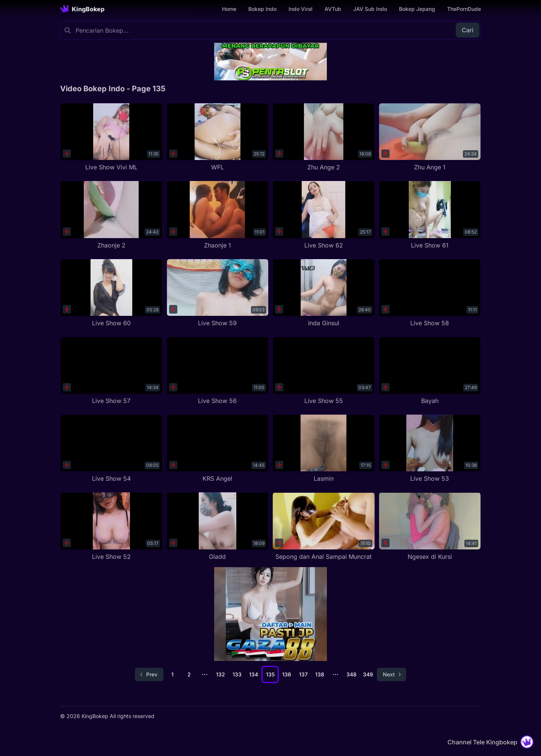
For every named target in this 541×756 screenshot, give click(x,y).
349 (368, 674)
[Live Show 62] (324, 215)
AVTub (333, 9)
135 (270, 674)
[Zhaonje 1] (218, 215)
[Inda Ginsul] (324, 293)
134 (254, 674)
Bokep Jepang (417, 9)
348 (351, 674)
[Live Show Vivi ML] (111, 137)
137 (303, 674)
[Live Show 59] (218, 293)
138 (320, 674)
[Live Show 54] (111, 449)
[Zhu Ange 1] (430, 137)
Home (229, 9)
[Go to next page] (391, 675)
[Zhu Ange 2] (324, 137)
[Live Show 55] (324, 371)
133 (237, 674)
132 (221, 674)
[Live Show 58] (430, 293)
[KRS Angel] (218, 449)
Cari (468, 30)
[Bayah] (430, 371)
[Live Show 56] (218, 371)
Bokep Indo (262, 9)
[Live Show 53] (430, 449)
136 (287, 674)
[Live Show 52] (111, 526)
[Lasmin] (324, 449)
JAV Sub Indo (370, 9)
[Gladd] (218, 526)
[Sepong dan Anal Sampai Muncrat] (324, 526)
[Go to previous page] (149, 675)
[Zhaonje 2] (111, 215)
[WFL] (218, 137)
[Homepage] (82, 9)
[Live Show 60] (111, 293)
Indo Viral (301, 9)
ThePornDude (464, 9)
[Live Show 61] (430, 215)
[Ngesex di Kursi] (430, 526)
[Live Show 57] (111, 371)
